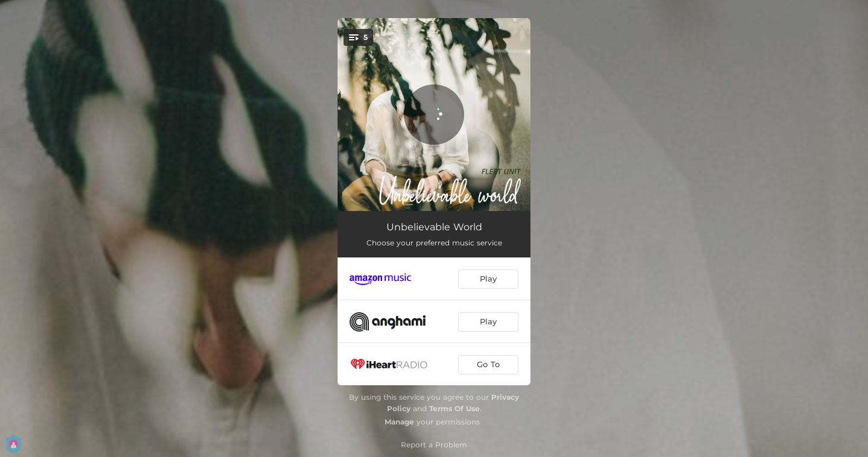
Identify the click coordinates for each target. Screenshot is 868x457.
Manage (399, 422)
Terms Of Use (454, 408)
